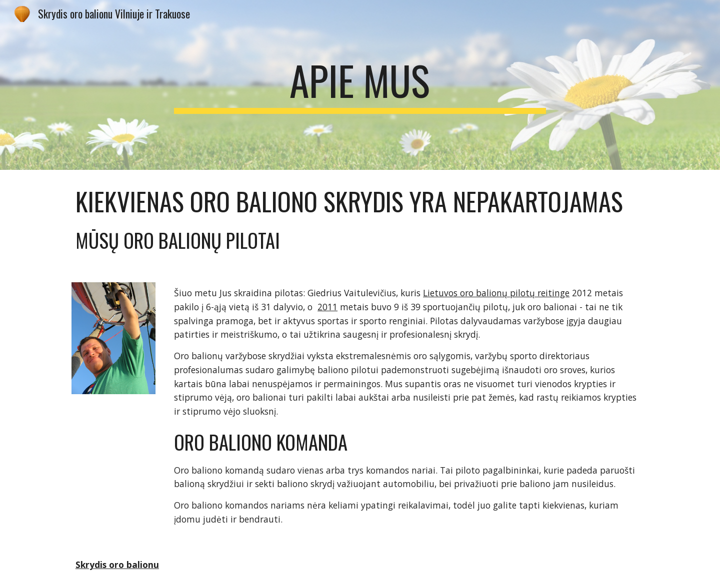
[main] (360, 85)
